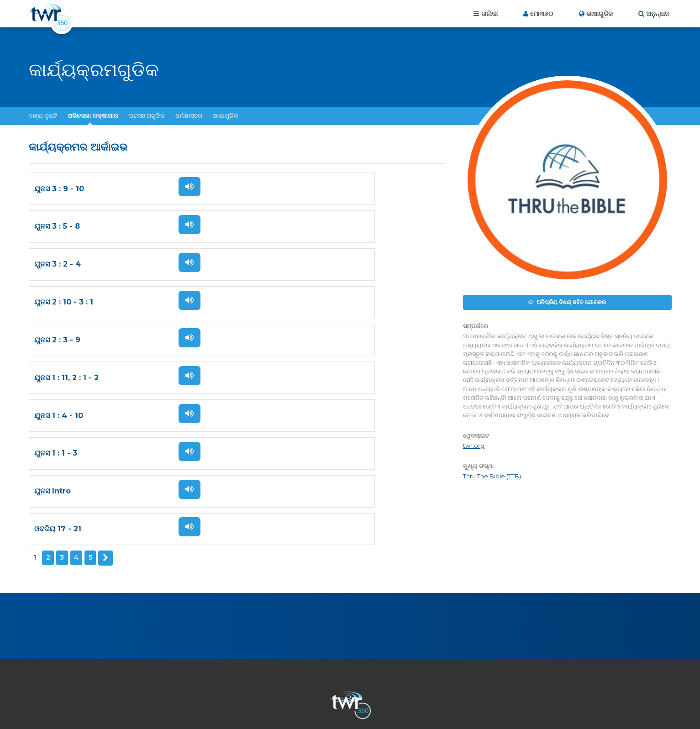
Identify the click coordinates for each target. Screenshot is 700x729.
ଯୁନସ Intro (53, 340)
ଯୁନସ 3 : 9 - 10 (59, 189)
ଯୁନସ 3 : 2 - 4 (58, 227)
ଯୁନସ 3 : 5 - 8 (268, 189)
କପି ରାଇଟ (476, 680)
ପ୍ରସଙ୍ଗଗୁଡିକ (147, 115)
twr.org (474, 444)
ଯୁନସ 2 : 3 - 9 (57, 265)
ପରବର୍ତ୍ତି (105, 369)
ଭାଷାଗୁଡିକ (226, 115)
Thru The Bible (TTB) (492, 475)
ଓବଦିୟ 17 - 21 (269, 340)
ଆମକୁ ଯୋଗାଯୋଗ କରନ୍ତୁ (313, 680)
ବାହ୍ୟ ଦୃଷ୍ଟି (43, 115)
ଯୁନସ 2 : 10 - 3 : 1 (275, 227)
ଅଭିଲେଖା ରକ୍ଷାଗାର (93, 115)
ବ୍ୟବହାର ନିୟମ (432, 680)
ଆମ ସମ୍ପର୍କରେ (250, 680)
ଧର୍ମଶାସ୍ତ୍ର (189, 115)
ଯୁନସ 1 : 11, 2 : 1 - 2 (277, 265)
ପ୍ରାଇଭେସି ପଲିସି (379, 680)
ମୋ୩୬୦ (542, 14)
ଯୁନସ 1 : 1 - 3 (267, 302)
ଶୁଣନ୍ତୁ (179, 187)
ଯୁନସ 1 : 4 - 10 (59, 302)
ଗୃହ (215, 680)
